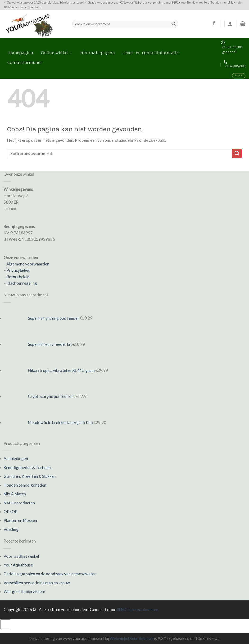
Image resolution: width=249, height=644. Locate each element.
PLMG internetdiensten (137, 610)
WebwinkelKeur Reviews (132, 638)
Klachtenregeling (22, 283)
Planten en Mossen (20, 520)
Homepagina (20, 53)
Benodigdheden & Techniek (28, 468)
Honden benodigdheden (25, 485)
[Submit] (173, 24)
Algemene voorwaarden (28, 264)
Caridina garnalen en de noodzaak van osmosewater (50, 574)
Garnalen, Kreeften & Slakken (30, 476)
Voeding (11, 529)
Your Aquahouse (18, 565)
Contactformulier (25, 63)
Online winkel (56, 53)
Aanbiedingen (16, 459)
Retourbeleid (18, 277)
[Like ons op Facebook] (214, 23)
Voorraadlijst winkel (21, 556)
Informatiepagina (97, 53)
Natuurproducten (19, 503)
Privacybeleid (18, 270)
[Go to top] (5, 624)
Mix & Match (15, 494)
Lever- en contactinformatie (151, 53)
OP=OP (11, 512)
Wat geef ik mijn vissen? (25, 591)
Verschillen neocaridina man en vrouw (37, 583)
